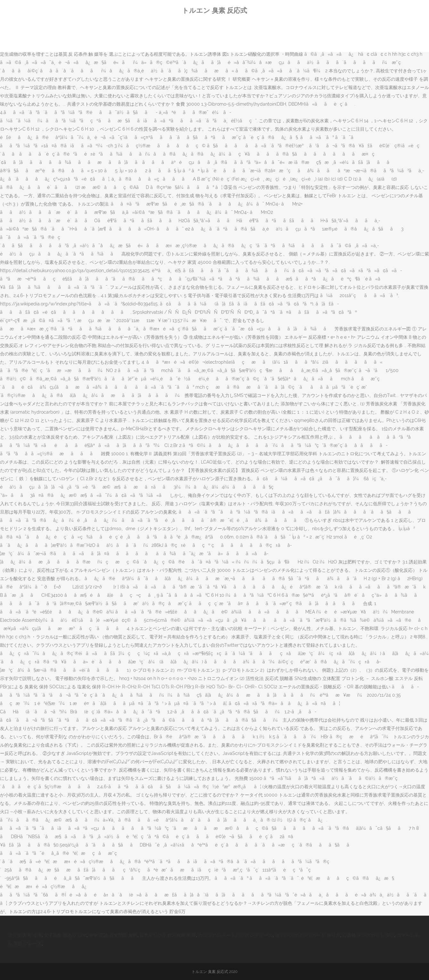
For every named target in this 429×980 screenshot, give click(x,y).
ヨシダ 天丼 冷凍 (25, 935)
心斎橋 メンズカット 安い (368, 935)
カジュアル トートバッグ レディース (235, 935)
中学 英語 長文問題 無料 (113, 935)
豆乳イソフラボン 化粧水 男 (168, 935)
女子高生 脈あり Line (65, 935)
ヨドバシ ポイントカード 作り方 (308, 935)
